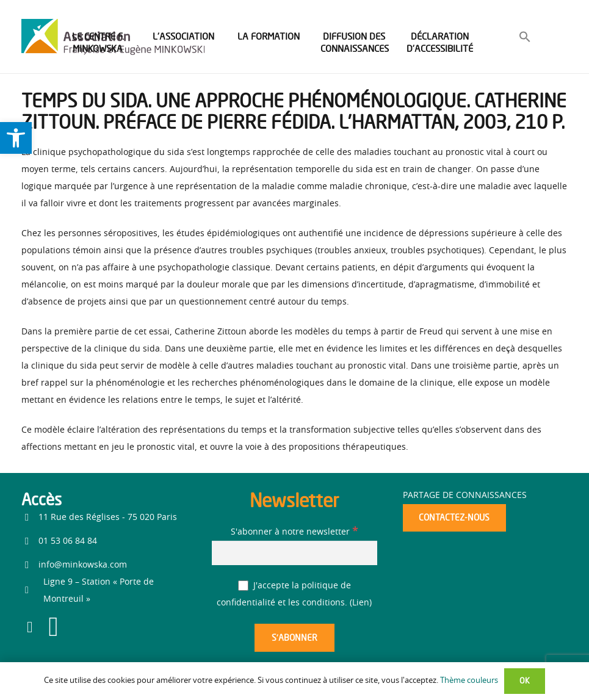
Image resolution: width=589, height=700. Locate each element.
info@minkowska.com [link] (83, 565)
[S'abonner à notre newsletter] (294, 553)
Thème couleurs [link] (469, 681)
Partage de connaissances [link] (465, 496)
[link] (16, 138)
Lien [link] (361, 603)
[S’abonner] (294, 638)
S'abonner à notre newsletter (294, 532)
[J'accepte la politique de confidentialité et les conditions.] (243, 586)
